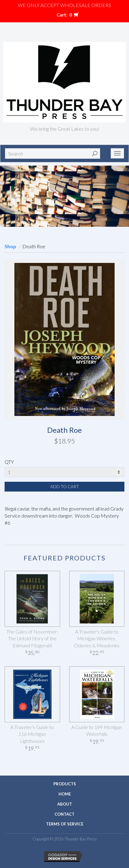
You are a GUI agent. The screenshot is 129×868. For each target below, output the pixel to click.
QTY (9, 462)
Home (65, 794)
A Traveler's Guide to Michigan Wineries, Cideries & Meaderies (97, 639)
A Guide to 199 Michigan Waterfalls (97, 731)
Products (65, 784)
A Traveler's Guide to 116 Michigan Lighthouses (32, 734)
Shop (10, 246)
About (65, 804)
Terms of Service (65, 824)
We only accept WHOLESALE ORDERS (64, 5)
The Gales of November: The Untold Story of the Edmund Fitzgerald (32, 639)
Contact (64, 814)
